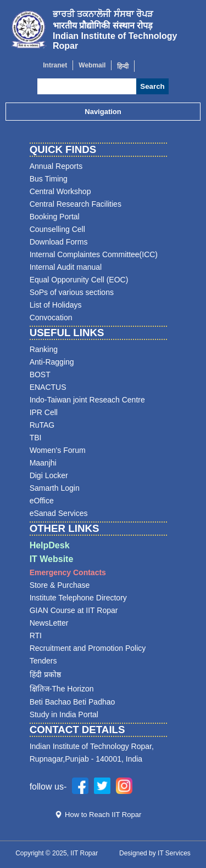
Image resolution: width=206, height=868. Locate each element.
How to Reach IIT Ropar (103, 815)
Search (152, 86)
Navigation (103, 112)
